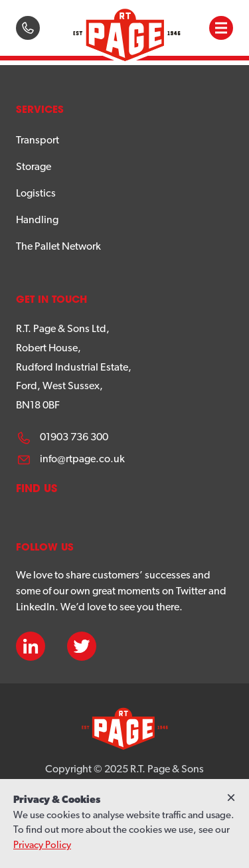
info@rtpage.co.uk (70, 460)
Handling (37, 220)
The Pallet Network (58, 247)
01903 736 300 (62, 438)
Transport (38, 141)
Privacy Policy (42, 846)
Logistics (36, 194)
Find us (37, 489)
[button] (221, 28)
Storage (34, 167)
